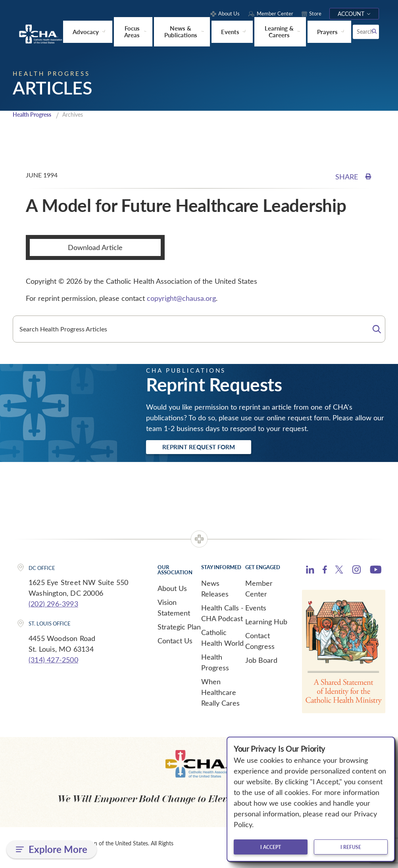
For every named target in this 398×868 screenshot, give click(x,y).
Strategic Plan (179, 628)
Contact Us (175, 642)
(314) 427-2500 (53, 661)
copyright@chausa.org (181, 298)
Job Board (261, 662)
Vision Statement (174, 609)
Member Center (259, 590)
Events (256, 609)
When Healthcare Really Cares (220, 694)
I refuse (351, 847)
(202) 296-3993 (53, 605)
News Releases (215, 590)
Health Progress (35, 114)
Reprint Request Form (208, 448)
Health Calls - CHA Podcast (222, 615)
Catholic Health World (222, 639)
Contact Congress (260, 642)
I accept (271, 847)
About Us (172, 590)
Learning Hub (266, 623)
